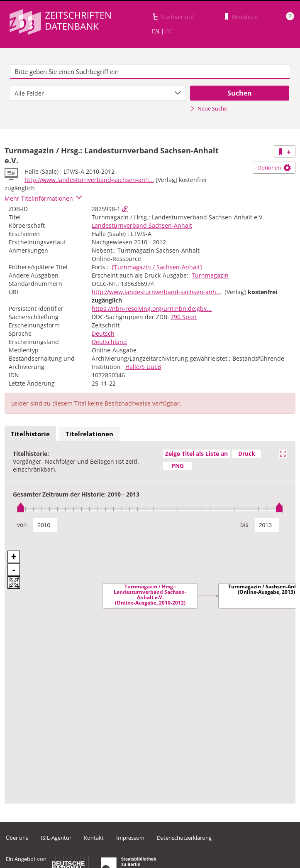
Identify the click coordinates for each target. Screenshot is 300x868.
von (22, 525)
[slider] (150, 509)
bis (244, 525)
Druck (247, 454)
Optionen (274, 167)
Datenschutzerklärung (184, 838)
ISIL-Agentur (56, 838)
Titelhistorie (30, 434)
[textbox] (150, 72)
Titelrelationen (89, 434)
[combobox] (98, 93)
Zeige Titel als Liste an (196, 454)
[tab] (30, 434)
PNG (178, 466)
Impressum (130, 838)
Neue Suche (209, 108)
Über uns (17, 838)
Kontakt (94, 838)
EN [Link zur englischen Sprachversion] (156, 31)
